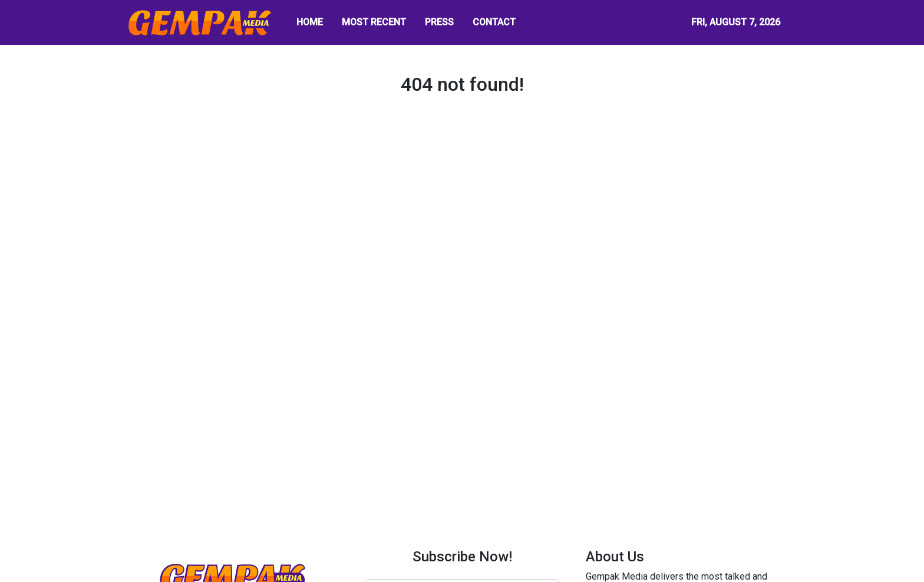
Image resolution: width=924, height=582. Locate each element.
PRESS (439, 22)
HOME (310, 22)
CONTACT (494, 22)
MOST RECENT (374, 22)
